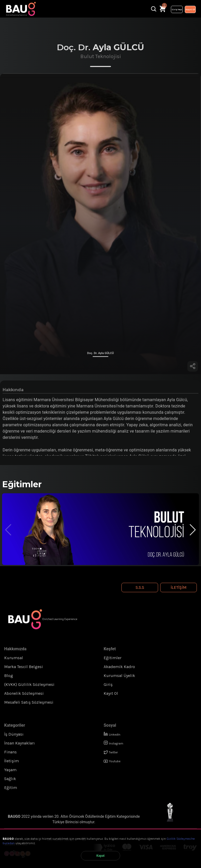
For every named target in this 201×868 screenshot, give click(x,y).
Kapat (100, 856)
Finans (10, 752)
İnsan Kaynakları (19, 743)
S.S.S (140, 587)
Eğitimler (113, 658)
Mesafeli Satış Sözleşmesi (29, 702)
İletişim (179, 587)
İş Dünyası (14, 734)
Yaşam (10, 770)
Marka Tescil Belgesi (24, 667)
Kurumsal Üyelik (119, 676)
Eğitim (11, 788)
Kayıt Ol (190, 9)
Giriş (108, 684)
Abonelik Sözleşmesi (24, 693)
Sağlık (10, 779)
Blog (9, 676)
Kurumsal (14, 658)
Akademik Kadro (119, 667)
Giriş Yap (177, 9)
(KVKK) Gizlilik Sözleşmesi (29, 684)
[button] (193, 530)
